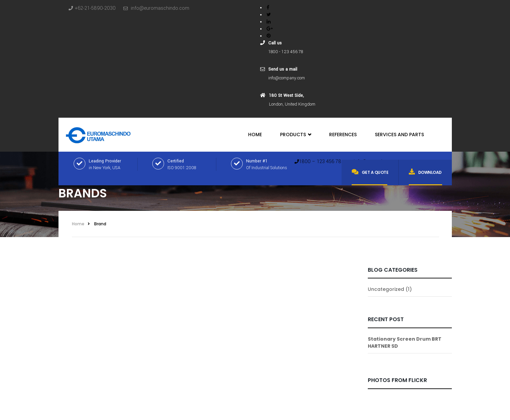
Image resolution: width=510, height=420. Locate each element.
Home (255, 135)
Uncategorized (386, 289)
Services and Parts (399, 135)
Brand (100, 224)
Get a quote (370, 172)
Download (425, 172)
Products (296, 135)
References (343, 135)
